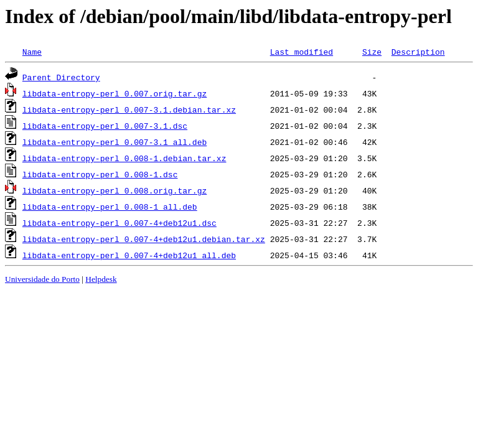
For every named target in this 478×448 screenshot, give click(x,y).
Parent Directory (61, 77)
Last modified (302, 52)
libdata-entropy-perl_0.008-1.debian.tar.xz (124, 158)
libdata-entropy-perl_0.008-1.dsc (100, 174)
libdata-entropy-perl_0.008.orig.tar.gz (115, 190)
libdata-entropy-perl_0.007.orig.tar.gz (115, 93)
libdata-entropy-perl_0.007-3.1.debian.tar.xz (129, 110)
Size (372, 52)
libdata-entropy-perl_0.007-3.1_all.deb (115, 142)
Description (418, 52)
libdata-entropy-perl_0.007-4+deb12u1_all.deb (129, 255)
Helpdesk (101, 279)
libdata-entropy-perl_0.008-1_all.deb (110, 207)
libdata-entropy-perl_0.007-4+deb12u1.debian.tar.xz (144, 239)
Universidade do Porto (42, 279)
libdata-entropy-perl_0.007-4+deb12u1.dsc (119, 223)
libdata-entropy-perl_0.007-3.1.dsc (105, 126)
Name (32, 52)
